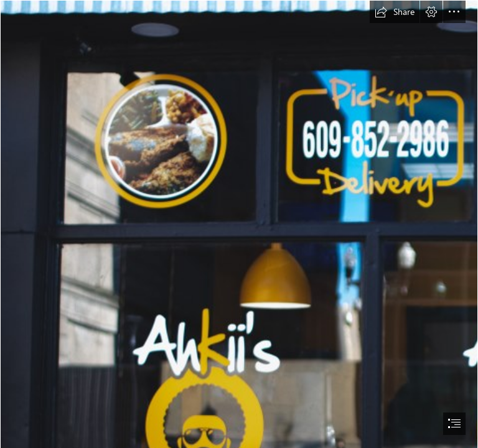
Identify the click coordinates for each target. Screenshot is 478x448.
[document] (239, 224)
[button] (395, 12)
